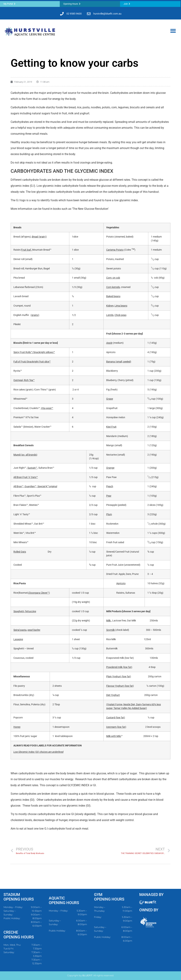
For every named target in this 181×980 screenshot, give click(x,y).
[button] (173, 31)
